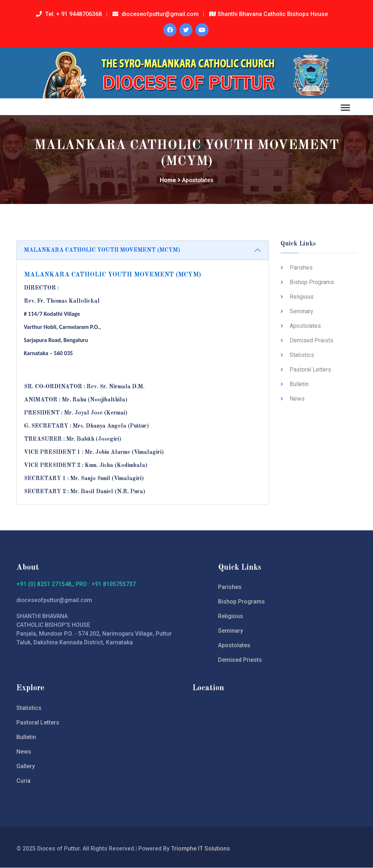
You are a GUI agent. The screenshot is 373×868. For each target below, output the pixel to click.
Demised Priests (312, 340)
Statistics (302, 355)
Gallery (26, 767)
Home (168, 180)
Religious (302, 297)
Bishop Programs (312, 282)
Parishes (301, 268)
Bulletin (299, 384)
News (297, 399)
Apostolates (305, 326)
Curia (23, 781)
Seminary (301, 311)
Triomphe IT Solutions (202, 849)
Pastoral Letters (310, 370)
